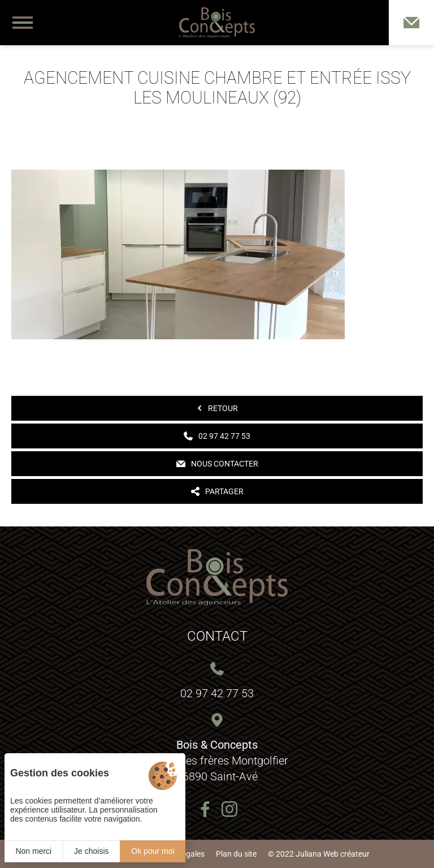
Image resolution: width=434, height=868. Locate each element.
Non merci (33, 851)
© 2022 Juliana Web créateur (319, 854)
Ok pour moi (153, 851)
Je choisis (91, 851)
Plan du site (236, 854)
